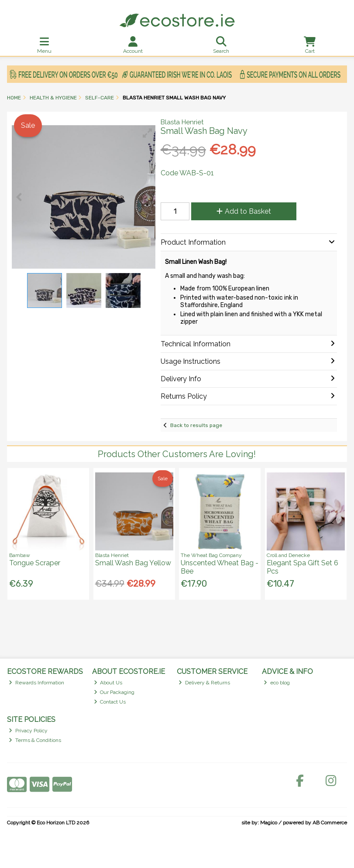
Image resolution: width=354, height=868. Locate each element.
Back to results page (196, 425)
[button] (148, 133)
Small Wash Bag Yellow (133, 563)
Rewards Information (36, 683)
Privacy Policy (28, 731)
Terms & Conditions (35, 740)
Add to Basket (244, 211)
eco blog (277, 683)
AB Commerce (330, 823)
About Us (108, 683)
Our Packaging (114, 692)
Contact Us (110, 702)
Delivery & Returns (204, 683)
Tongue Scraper (35, 563)
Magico (269, 823)
